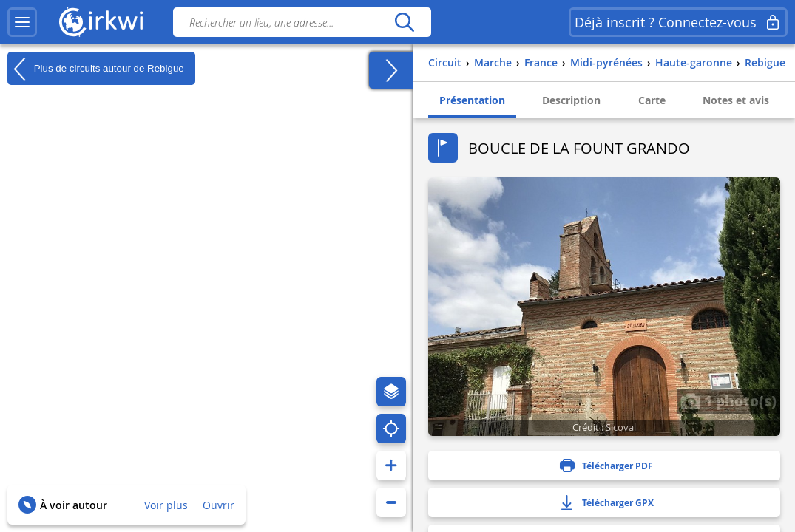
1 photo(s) (728, 400)
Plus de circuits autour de (96, 69)
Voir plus (166, 505)
